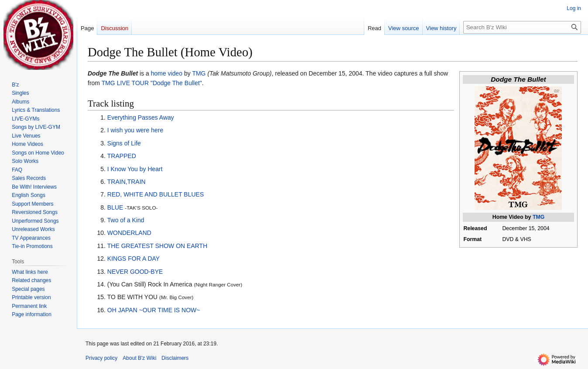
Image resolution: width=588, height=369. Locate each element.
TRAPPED (122, 156)
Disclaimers (175, 358)
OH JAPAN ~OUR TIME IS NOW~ (154, 310)
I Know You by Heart (135, 169)
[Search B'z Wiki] (522, 27)
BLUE (115, 207)
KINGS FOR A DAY (133, 259)
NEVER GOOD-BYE (135, 272)
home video (167, 73)
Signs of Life (124, 143)
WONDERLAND (129, 233)
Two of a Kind (126, 220)
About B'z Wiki (139, 358)
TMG (538, 217)
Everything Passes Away (141, 117)
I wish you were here (135, 130)
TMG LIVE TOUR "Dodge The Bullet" (152, 83)
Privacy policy (101, 358)
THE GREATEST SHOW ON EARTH (157, 246)
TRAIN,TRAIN (126, 182)
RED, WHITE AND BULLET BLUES (156, 194)
